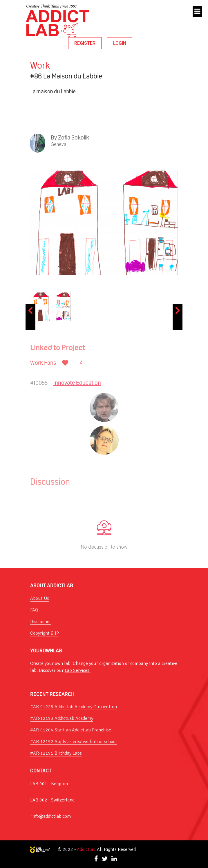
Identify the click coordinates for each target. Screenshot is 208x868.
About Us (40, 598)
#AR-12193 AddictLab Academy (62, 718)
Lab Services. (78, 670)
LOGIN (120, 43)
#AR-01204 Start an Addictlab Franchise (71, 730)
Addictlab (86, 849)
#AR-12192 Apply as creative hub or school (74, 742)
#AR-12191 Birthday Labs (56, 753)
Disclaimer (41, 622)
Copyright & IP (45, 633)
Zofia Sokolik (74, 137)
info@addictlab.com (51, 816)
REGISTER (85, 43)
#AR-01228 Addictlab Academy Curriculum (74, 707)
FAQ (34, 610)
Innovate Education (77, 383)
